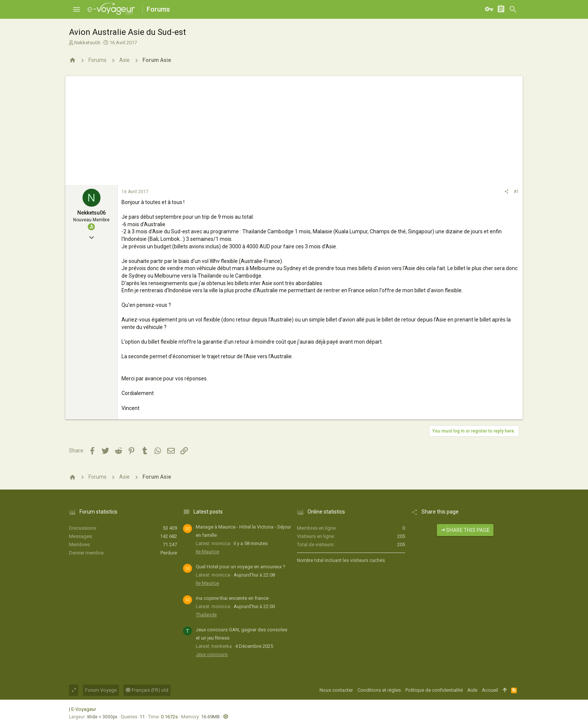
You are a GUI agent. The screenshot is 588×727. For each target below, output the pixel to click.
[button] (76, 9)
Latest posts (208, 512)
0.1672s (169, 717)
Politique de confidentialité (434, 690)
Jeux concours (212, 654)
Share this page (465, 530)
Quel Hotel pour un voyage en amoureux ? (241, 567)
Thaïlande (206, 615)
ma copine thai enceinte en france (232, 598)
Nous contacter (336, 690)
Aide (472, 690)
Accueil (490, 690)
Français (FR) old (147, 690)
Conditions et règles (379, 690)
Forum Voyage (101, 690)
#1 (516, 192)
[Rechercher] (513, 9)
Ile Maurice (207, 552)
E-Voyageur (84, 709)
